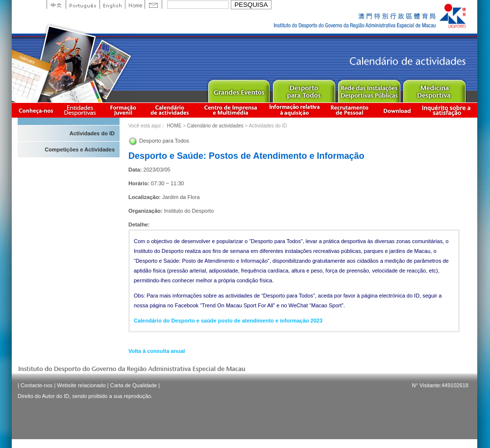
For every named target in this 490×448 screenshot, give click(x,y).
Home (135, 4)
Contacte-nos (37, 385)
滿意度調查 (448, 110)
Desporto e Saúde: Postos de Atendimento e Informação (246, 156)
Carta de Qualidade (134, 385)
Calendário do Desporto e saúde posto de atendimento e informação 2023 (228, 321)
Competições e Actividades (80, 149)
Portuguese (83, 4)
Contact (153, 4)
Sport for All (304, 89)
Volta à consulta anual (157, 351)
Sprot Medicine (434, 89)
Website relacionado (81, 385)
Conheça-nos (36, 110)
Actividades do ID (92, 133)
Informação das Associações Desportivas (82, 110)
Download (397, 110)
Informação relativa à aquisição (294, 110)
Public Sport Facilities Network (369, 89)
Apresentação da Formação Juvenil (123, 110)
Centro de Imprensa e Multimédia (231, 110)
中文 (56, 4)
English (112, 4)
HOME (174, 126)
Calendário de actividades (170, 110)
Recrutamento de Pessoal (350, 110)
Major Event (238, 89)
